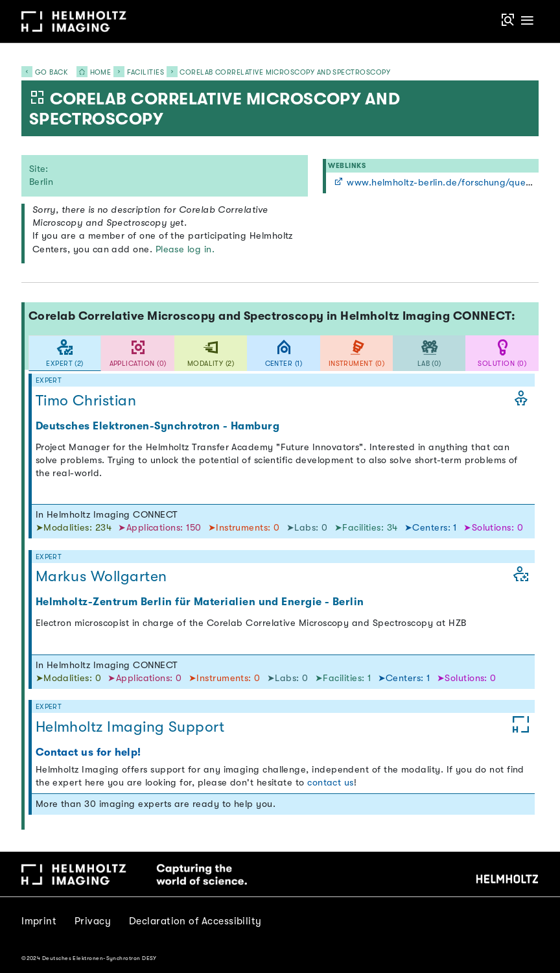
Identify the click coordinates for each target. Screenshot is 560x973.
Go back (44, 72)
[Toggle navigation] (527, 21)
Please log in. (185, 249)
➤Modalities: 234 (75, 528)
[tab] (65, 353)
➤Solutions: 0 (493, 528)
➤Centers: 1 (432, 528)
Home (90, 72)
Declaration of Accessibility (195, 921)
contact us (331, 783)
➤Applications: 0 (146, 678)
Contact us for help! (88, 752)
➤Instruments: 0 (245, 528)
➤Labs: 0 (309, 528)
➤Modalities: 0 (70, 678)
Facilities (146, 72)
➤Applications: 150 (161, 528)
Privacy (93, 921)
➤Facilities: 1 (344, 678)
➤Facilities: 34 (367, 528)
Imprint (39, 921)
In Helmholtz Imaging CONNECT (107, 515)
